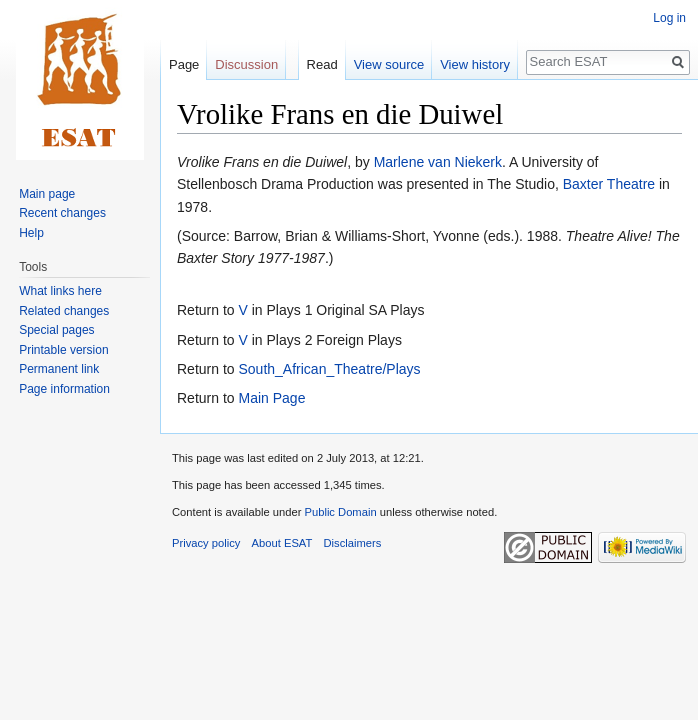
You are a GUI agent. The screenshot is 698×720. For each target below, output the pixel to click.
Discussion (246, 64)
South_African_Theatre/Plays (329, 369)
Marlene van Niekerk (438, 162)
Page (184, 64)
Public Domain (340, 512)
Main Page (271, 398)
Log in (669, 18)
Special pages (56, 330)
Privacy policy (206, 543)
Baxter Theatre (609, 184)
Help (31, 233)
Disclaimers (353, 543)
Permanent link (59, 369)
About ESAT (282, 543)
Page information (64, 389)
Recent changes (62, 213)
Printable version (63, 350)
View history (475, 64)
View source (389, 64)
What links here (60, 291)
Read (322, 64)
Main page (47, 194)
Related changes (64, 311)
